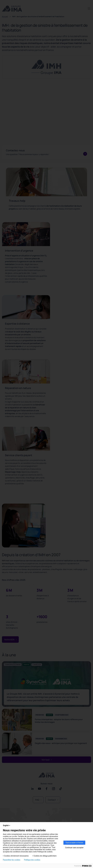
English (7, 825)
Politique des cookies (32, 860)
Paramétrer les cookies (12, 860)
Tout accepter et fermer (74, 843)
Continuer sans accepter (74, 848)
